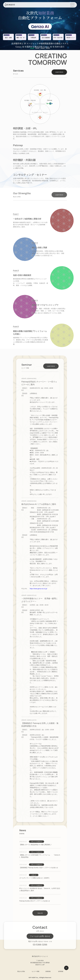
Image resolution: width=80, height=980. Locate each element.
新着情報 (48, 971)
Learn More (59, 72)
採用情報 (61, 971)
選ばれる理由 (21, 971)
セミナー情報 (36, 971)
